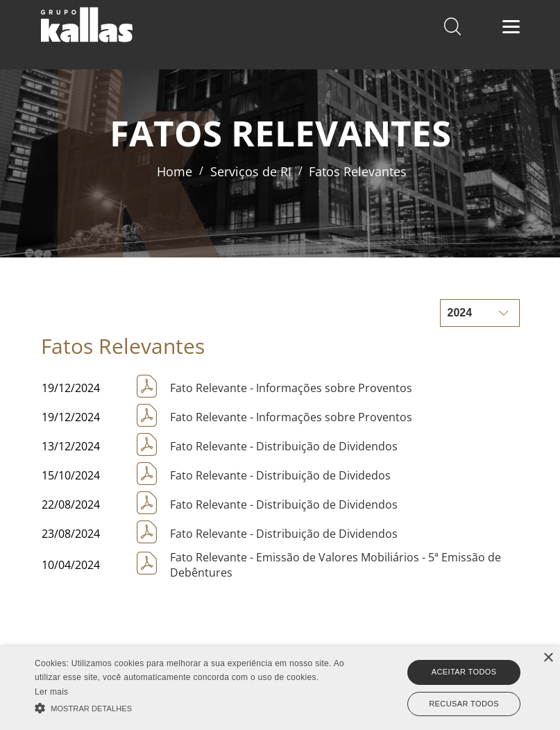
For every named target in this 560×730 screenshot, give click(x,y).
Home (175, 171)
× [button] (548, 658)
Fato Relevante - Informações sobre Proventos (291, 388)
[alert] (280, 688)
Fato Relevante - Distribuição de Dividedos (280, 475)
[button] (194, 707)
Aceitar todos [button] (464, 672)
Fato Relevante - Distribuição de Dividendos (284, 446)
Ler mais (51, 692)
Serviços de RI (251, 171)
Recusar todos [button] (464, 704)
